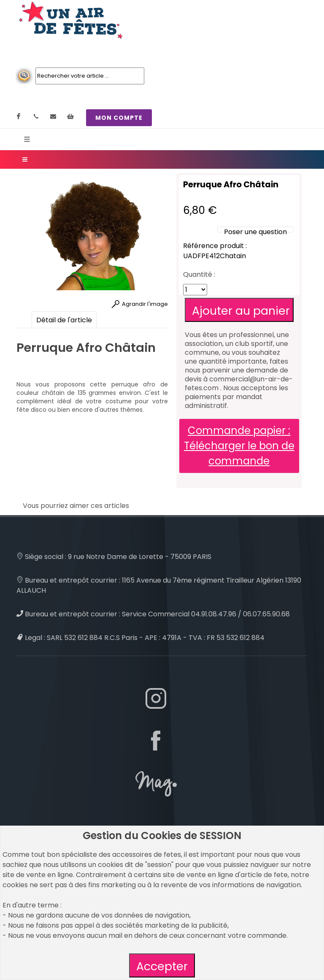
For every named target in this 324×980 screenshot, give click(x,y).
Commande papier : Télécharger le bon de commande (239, 446)
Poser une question (255, 232)
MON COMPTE (119, 118)
